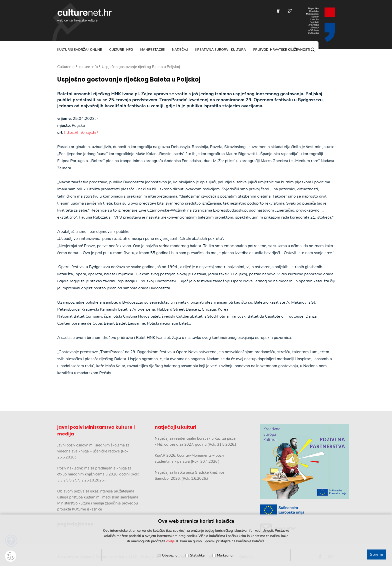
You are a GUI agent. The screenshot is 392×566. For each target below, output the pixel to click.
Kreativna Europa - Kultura (221, 50)
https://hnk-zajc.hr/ (81, 133)
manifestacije (152, 50)
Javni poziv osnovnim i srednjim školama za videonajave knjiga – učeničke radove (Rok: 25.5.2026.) (93, 451)
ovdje (170, 541)
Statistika (197, 555)
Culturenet (66, 67)
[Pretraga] (313, 50)
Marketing (225, 555)
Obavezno (170, 555)
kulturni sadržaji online (80, 50)
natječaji (180, 50)
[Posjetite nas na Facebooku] (278, 11)
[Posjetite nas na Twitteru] (290, 11)
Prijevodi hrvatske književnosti (282, 50)
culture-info (121, 50)
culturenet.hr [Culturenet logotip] (84, 15)
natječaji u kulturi (175, 427)
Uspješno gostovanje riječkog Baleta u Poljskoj (129, 80)
